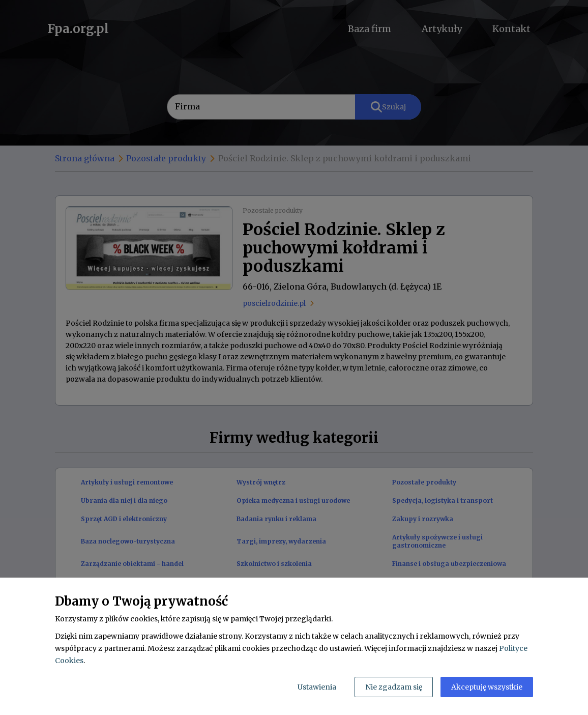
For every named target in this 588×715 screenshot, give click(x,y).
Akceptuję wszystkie (487, 687)
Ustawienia (317, 687)
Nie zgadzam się (394, 687)
